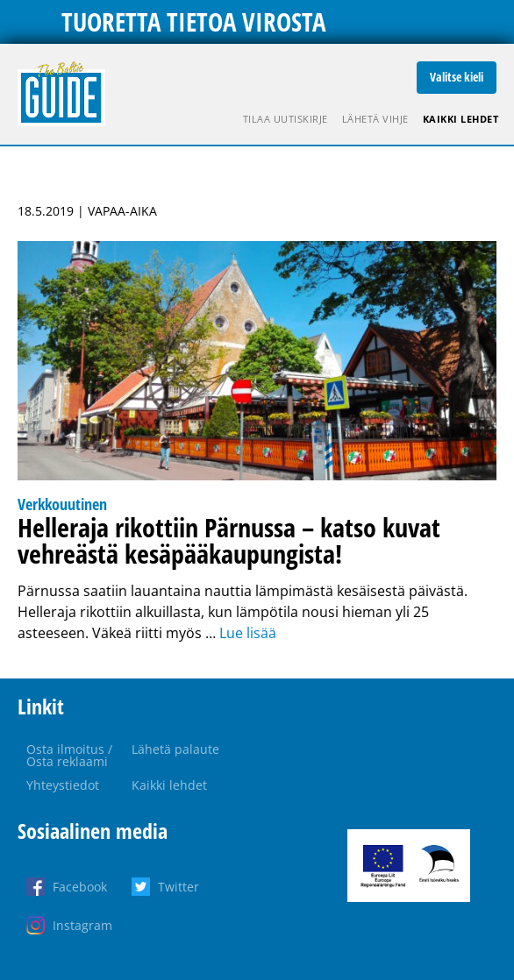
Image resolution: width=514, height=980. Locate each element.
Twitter (178, 887)
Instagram (82, 925)
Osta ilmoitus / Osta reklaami (69, 755)
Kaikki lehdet (461, 119)
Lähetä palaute (175, 749)
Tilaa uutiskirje (286, 119)
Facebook (80, 887)
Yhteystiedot (63, 785)
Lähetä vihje (375, 119)
